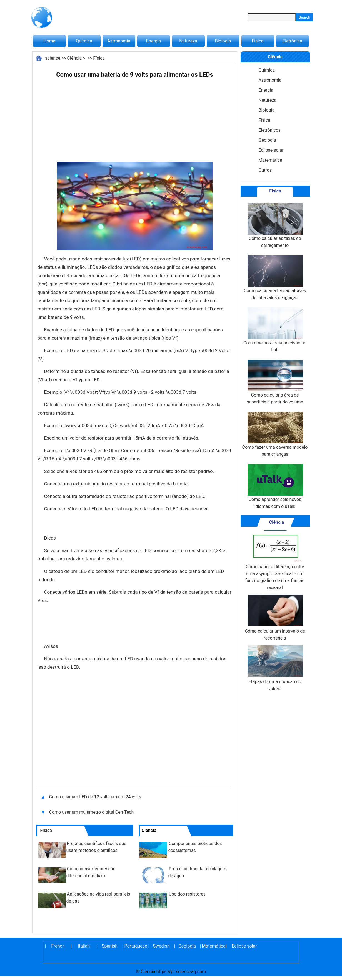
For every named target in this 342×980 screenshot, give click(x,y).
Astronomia (119, 41)
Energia (153, 41)
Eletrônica (292, 41)
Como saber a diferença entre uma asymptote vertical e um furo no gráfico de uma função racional (275, 560)
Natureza (188, 41)
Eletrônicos (270, 130)
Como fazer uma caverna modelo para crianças (275, 434)
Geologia (267, 140)
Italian (84, 946)
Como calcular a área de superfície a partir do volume (275, 382)
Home (49, 41)
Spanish (110, 946)
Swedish (161, 946)
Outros (265, 170)
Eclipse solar (271, 150)
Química (84, 41)
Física (258, 41)
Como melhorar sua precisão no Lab (275, 330)
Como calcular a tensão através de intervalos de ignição (275, 278)
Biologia (223, 41)
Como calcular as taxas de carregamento (275, 225)
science (53, 58)
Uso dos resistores (187, 894)
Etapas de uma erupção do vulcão (275, 668)
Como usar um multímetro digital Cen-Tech (92, 812)
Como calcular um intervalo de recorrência (275, 618)
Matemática (270, 160)
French (58, 946)
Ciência (75, 58)
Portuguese (136, 946)
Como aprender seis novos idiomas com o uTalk (275, 487)
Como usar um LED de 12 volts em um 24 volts (95, 797)
